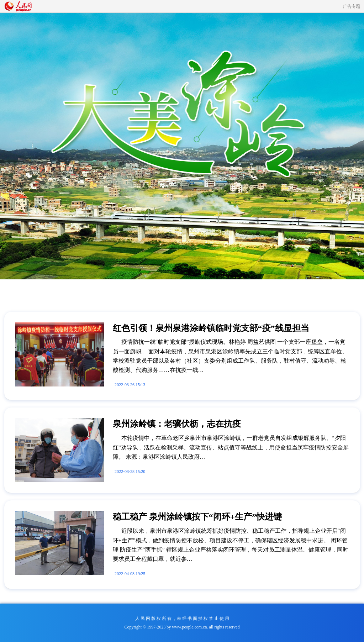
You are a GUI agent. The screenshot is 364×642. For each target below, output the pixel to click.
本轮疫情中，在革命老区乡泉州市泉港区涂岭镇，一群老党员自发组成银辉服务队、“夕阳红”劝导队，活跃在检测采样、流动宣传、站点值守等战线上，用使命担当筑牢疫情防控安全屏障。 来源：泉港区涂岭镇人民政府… (231, 447)
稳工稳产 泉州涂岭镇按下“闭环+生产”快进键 (197, 517)
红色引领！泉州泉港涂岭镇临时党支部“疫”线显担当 (211, 328)
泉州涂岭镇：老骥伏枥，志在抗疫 (177, 424)
